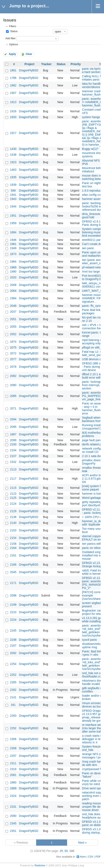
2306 (13, 739)
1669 (13, 788)
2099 (13, 440)
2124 (13, 504)
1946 (13, 240)
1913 (13, 102)
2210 (13, 612)
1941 (13, 195)
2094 (13, 419)
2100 (13, 444)
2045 (13, 572)
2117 (13, 479)
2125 (13, 498)
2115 (13, 488)
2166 (13, 565)
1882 (13, 85)
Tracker (46, 64)
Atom (83, 857)
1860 (13, 782)
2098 (13, 595)
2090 (13, 816)
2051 (13, 319)
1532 (13, 462)
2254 (13, 664)
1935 (13, 177)
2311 (13, 763)
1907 (13, 93)
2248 (13, 640)
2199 (13, 605)
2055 (13, 327)
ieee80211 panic (93, 240)
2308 (13, 748)
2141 (13, 697)
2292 (13, 728)
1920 (13, 117)
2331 (13, 807)
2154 (13, 538)
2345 (13, 823)
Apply (12, 54)
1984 (13, 298)
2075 (13, 347)
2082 (13, 376)
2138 (13, 517)
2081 (13, 775)
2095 (13, 427)
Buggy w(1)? (90, 149)
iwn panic (88, 248)
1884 (13, 232)
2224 (13, 620)
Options (13, 44)
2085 (13, 396)
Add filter (10, 38)
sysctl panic (89, 640)
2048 (13, 306)
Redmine (40, 865)
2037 (13, 312)
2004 (13, 291)
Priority (76, 64)
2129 (13, 511)
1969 (13, 267)
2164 (13, 548)
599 (13, 191)
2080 (13, 385)
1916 (13, 111)
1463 (13, 170)
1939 (13, 185)
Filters (12, 26)
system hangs (91, 117)
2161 (13, 555)
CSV (91, 857)
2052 (13, 334)
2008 (13, 285)
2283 (13, 716)
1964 (13, 262)
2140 (13, 523)
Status (13, 31)
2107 (13, 456)
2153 (13, 530)
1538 (13, 155)
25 (61, 851)
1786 (13, 78)
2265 (13, 682)
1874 (13, 342)
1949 (13, 248)
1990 (13, 272)
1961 (13, 244)
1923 (13, 162)
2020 (13, 277)
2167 (13, 646)
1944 (13, 206)
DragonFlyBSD (29, 70)
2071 (13, 408)
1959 (13, 223)
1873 (13, 254)
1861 (13, 70)
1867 (13, 434)
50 (66, 851)
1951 (13, 216)
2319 (13, 769)
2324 (13, 796)
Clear (29, 54)
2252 (13, 675)
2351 (13, 831)
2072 (13, 353)
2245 (13, 630)
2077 (13, 359)
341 (13, 705)
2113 (13, 469)
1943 (13, 199)
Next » (82, 843)
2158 (13, 544)
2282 (13, 690)
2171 (13, 583)
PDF (98, 857)
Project (29, 64)
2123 (13, 494)
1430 (13, 149)
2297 (13, 756)
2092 (13, 653)
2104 (13, 450)
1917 (13, 133)
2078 (13, 367)
